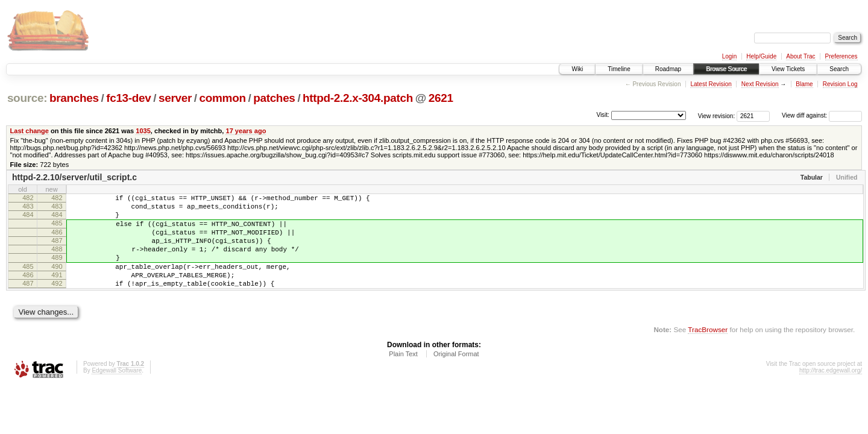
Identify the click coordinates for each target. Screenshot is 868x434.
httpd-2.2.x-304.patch (358, 98)
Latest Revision (711, 84)
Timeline (619, 69)
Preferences (841, 56)
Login (729, 56)
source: (27, 98)
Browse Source (726, 69)
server (175, 98)
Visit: (603, 115)
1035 (143, 131)
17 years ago (246, 131)
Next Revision (760, 84)
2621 (441, 98)
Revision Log (840, 84)
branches (74, 98)
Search (839, 69)
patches (274, 98)
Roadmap (668, 69)
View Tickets (788, 69)
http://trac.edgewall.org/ (831, 392)
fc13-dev (128, 98)
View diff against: (822, 115)
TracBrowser (708, 351)
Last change (30, 131)
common (223, 98)
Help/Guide (761, 56)
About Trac (800, 56)
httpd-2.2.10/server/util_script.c (74, 177)
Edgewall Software (117, 392)
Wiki (577, 69)
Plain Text (403, 376)
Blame (804, 84)
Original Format (456, 376)
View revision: (717, 115)
